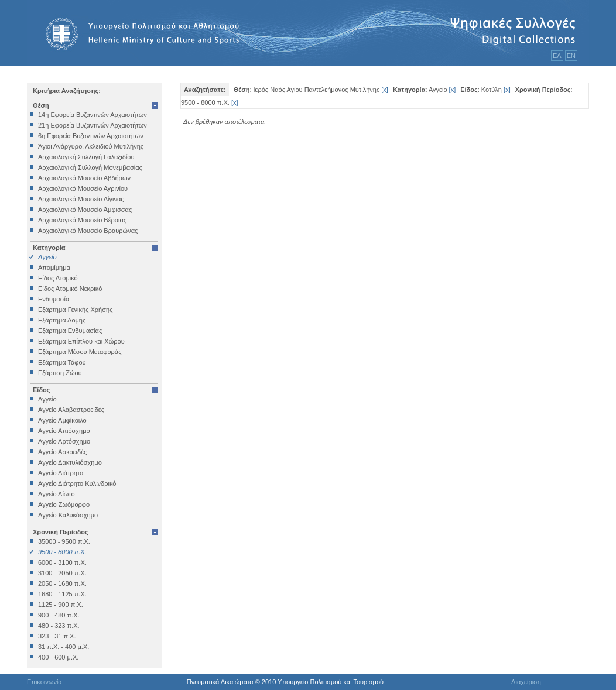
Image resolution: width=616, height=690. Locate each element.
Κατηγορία (49, 248)
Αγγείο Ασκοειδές (62, 452)
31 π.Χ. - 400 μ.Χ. (64, 647)
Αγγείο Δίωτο (57, 494)
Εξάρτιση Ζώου (60, 373)
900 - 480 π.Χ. (59, 615)
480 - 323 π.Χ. (59, 626)
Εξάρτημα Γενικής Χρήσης (75, 310)
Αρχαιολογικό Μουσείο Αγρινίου (83, 188)
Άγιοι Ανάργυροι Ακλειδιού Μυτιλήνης (91, 146)
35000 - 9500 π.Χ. (64, 541)
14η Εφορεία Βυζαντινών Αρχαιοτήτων (93, 115)
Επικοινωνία (45, 682)
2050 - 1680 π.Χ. (62, 583)
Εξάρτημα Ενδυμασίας (70, 331)
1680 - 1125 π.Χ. (62, 594)
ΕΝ (571, 56)
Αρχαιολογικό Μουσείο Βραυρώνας (88, 231)
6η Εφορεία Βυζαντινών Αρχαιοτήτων (91, 136)
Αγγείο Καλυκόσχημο (68, 515)
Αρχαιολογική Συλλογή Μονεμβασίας (90, 167)
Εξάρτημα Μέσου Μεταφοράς (80, 352)
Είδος (42, 390)
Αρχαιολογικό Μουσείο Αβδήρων (84, 178)
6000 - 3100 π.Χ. (62, 562)
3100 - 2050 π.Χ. (62, 573)
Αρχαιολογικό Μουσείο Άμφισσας (85, 210)
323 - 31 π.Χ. (57, 636)
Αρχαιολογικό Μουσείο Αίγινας (81, 199)
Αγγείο (47, 257)
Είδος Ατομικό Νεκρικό (70, 289)
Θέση (41, 105)
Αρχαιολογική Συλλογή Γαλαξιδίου (86, 157)
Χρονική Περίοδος (61, 532)
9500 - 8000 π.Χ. (62, 552)
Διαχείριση (526, 682)
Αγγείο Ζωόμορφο (64, 504)
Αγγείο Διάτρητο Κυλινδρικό (77, 483)
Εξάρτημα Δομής (62, 320)
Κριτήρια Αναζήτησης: (67, 91)
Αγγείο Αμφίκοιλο (62, 420)
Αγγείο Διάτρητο (61, 473)
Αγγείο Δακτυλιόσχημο (70, 462)
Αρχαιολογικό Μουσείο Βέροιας (82, 220)
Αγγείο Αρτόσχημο (64, 441)
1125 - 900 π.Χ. (61, 605)
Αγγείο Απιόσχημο (64, 431)
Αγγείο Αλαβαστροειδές (71, 410)
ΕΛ (557, 56)
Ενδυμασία (54, 299)
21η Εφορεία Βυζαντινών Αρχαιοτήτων (93, 125)
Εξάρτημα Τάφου (62, 362)
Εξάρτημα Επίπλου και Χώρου (81, 341)
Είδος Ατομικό (58, 278)
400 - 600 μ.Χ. (58, 657)
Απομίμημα (54, 267)
